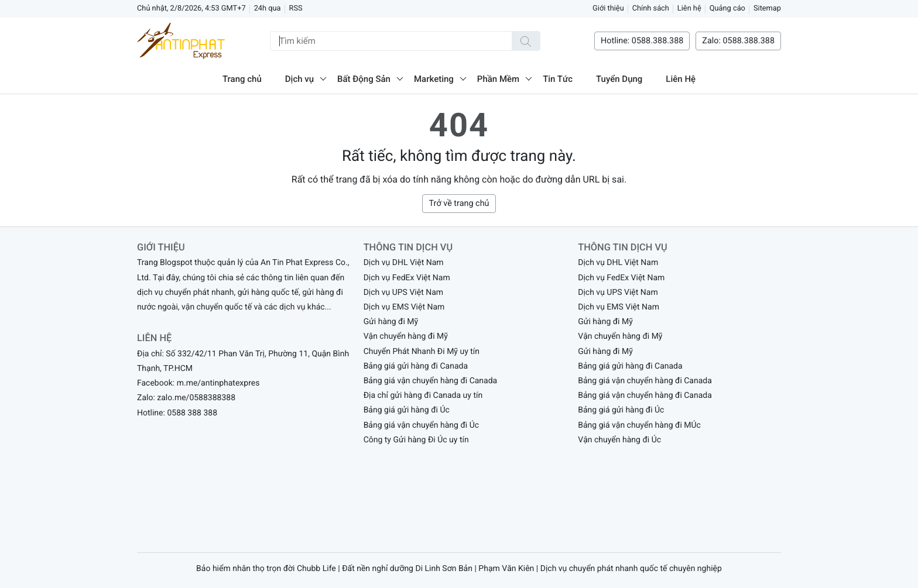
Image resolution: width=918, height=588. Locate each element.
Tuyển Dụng (619, 79)
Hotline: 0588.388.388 (642, 41)
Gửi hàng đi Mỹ (391, 322)
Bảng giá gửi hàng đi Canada (416, 366)
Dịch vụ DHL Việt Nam (404, 263)
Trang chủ (242, 79)
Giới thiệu (608, 8)
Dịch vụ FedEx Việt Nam (407, 278)
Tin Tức (558, 79)
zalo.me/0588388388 (196, 398)
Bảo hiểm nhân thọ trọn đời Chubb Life (266, 569)
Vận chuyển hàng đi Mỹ (406, 336)
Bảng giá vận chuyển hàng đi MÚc (639, 425)
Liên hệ (689, 8)
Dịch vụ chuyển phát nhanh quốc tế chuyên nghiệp (631, 569)
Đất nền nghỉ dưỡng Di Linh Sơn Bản (407, 569)
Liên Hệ (681, 79)
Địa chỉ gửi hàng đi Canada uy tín (423, 396)
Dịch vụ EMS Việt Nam (404, 307)
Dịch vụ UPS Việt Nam (403, 293)
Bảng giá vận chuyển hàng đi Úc (421, 425)
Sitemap (767, 8)
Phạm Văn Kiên (506, 569)
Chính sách (651, 8)
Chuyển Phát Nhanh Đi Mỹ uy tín (422, 352)
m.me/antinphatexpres (218, 383)
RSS (296, 8)
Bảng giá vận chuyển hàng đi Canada (431, 381)
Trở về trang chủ (459, 203)
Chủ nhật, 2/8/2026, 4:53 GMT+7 (191, 8)
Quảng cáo (727, 8)
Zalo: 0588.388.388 (738, 41)
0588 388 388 (192, 413)
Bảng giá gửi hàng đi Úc (407, 410)
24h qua (268, 8)
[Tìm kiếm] (526, 41)
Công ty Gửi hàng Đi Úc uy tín (416, 440)
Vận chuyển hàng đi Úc (619, 440)
